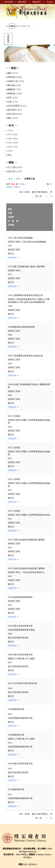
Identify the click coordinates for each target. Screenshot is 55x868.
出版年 (9, 187)
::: (7, 68)
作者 (22, 184)
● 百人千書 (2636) (14, 167)
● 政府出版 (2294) (14, 171)
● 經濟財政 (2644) (14, 93)
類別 (18, 179)
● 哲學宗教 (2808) (14, 77)
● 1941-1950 (12, 147)
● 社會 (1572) (12, 102)
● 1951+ (9, 151)
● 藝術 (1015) (12, 118)
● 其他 (8, 155)
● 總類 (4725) (12, 73)
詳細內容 (13, 258)
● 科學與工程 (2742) (15, 81)
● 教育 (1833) (12, 98)
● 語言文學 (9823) (14, 114)
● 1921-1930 (12, 139)
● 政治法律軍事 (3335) (16, 106)
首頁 (10, 179)
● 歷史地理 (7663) (14, 110)
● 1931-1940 (12, 143)
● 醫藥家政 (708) (13, 89)
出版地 (17, 187)
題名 (13, 184)
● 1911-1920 (12, 134)
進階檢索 (8, 39)
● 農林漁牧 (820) (13, 85)
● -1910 (9, 130)
